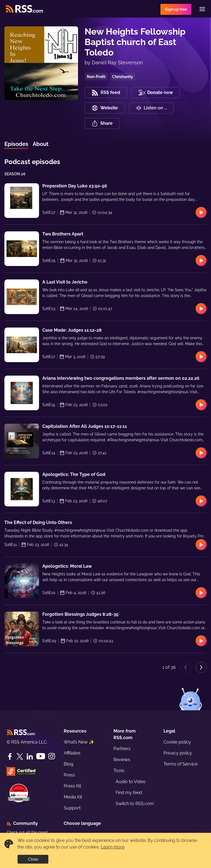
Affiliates (72, 753)
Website (105, 108)
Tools (119, 771)
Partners (122, 749)
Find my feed (129, 793)
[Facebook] (10, 756)
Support (72, 808)
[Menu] (202, 9)
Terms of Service (181, 764)
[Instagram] (52, 756)
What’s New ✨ (79, 742)
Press (69, 775)
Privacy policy (178, 753)
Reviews (122, 760)
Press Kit (72, 786)
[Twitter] (20, 756)
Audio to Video (131, 782)
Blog (69, 764)
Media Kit (73, 797)
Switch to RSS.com (135, 804)
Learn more (113, 847)
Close (33, 859)
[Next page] (201, 667)
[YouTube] (41, 756)
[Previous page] (186, 667)
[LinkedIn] (30, 756)
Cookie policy (177, 742)
